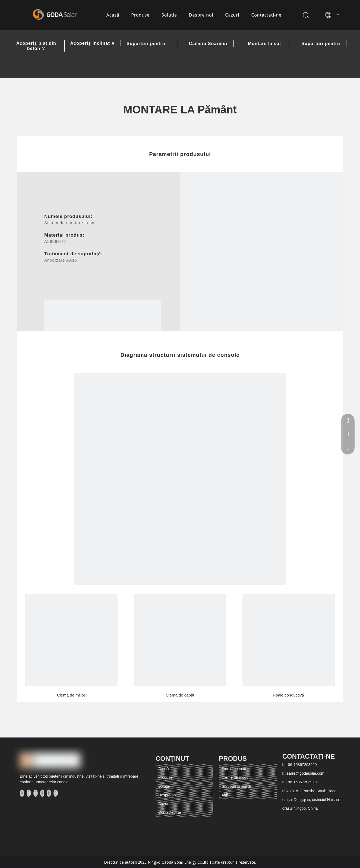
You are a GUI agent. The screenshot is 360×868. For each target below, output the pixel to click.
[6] (289, 640)
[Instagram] (49, 793)
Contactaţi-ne (266, 15)
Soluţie (169, 15)
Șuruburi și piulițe (236, 786)
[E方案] (261, 254)
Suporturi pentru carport (146, 44)
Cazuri (232, 15)
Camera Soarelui (208, 44)
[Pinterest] (56, 793)
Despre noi (201, 15)
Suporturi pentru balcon (321, 44)
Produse (140, 15)
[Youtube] (42, 793)
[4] (71, 640)
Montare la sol (264, 44)
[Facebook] (22, 793)
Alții (225, 795)
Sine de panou (234, 769)
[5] (180, 640)
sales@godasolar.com (305, 773)
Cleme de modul (235, 777)
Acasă (113, 15)
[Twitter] (36, 793)
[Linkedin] (29, 793)
